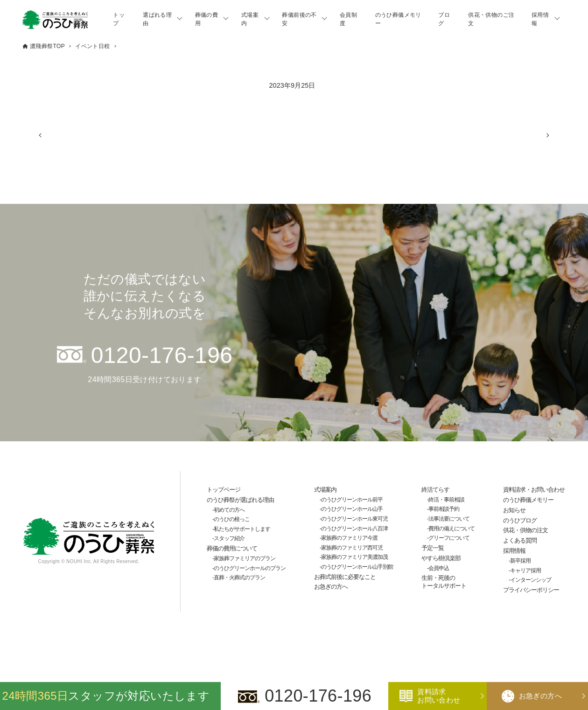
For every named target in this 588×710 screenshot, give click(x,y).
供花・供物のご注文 (491, 19)
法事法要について (449, 519)
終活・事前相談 (446, 500)
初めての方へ (229, 510)
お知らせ (514, 510)
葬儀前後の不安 (299, 19)
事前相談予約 (444, 509)
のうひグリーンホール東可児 (354, 519)
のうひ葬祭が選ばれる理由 (240, 500)
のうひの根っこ (232, 519)
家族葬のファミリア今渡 (349, 538)
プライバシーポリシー (531, 590)
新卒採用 (520, 561)
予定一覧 (433, 548)
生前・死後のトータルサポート (444, 582)
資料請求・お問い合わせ (534, 490)
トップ (119, 19)
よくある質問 (520, 540)
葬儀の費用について (232, 548)
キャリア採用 (525, 571)
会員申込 (439, 568)
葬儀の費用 (207, 19)
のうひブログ (520, 520)
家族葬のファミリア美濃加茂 (354, 557)
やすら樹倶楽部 (441, 558)
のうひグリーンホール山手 (352, 509)
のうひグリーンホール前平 (352, 500)
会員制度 (348, 19)
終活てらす (435, 490)
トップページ (224, 490)
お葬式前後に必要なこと (345, 577)
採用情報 (540, 19)
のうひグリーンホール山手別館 (357, 567)
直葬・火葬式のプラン (239, 578)
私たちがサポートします (242, 529)
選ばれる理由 (157, 19)
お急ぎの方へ (331, 587)
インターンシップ (531, 580)
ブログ (444, 19)
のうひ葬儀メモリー (398, 19)
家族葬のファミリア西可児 (352, 548)
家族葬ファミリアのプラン (245, 558)
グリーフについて (449, 538)
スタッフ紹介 (229, 538)
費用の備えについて (451, 529)
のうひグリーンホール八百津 (354, 529)
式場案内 (250, 19)
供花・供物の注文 (525, 530)
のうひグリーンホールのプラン (250, 568)
